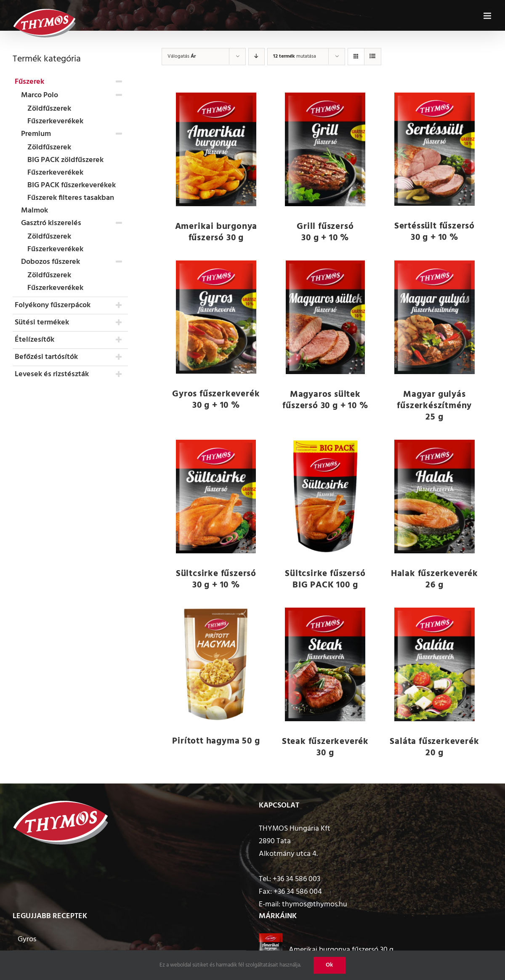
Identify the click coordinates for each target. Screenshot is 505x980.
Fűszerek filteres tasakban (71, 198)
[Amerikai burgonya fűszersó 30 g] (216, 149)
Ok (330, 965)
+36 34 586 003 (296, 879)
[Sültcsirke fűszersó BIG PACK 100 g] (325, 497)
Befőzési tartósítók (46, 357)
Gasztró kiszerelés (51, 223)
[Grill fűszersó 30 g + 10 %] (325, 149)
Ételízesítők (35, 340)
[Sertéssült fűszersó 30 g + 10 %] (435, 149)
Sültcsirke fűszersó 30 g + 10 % (216, 579)
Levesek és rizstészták (52, 374)
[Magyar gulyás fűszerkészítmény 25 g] (435, 317)
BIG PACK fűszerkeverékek (72, 185)
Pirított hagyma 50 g (216, 741)
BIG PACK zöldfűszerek (65, 160)
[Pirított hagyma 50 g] (216, 664)
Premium (36, 134)
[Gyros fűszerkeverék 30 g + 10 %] (216, 317)
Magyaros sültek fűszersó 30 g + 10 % (325, 400)
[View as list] (373, 57)
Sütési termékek (42, 323)
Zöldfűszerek (49, 109)
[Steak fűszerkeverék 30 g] (325, 664)
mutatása (295, 56)
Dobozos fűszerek (50, 262)
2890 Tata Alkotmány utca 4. (288, 848)
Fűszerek (29, 82)
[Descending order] (256, 57)
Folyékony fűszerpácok (53, 305)
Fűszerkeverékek (55, 121)
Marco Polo (40, 95)
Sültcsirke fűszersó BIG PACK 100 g (325, 579)
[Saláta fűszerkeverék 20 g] (435, 664)
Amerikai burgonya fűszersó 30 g (216, 232)
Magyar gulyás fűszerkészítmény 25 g (434, 406)
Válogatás (182, 56)
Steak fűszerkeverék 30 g (325, 747)
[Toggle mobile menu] (488, 14)
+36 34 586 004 (298, 892)
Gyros (27, 939)
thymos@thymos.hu (315, 904)
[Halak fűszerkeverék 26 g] (435, 497)
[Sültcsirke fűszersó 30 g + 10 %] (216, 497)
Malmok (35, 211)
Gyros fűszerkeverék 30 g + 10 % (216, 400)
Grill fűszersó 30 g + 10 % (325, 232)
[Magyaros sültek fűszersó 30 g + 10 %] (325, 317)
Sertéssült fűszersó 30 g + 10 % (435, 232)
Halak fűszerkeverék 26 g (435, 579)
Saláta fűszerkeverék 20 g (434, 747)
